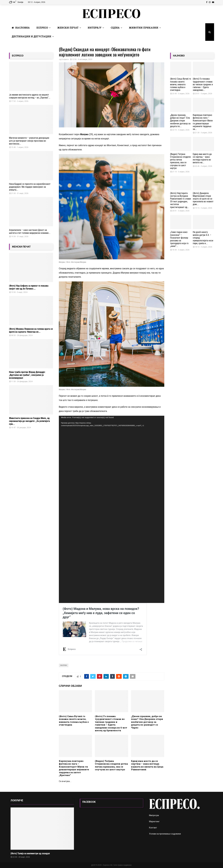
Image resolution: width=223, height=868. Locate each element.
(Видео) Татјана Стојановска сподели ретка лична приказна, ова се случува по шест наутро (111, 765)
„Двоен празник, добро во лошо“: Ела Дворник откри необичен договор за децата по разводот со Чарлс (147, 722)
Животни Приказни (144, 28)
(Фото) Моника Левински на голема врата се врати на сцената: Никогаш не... (31, 330)
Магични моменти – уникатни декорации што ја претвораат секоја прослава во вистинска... (29, 141)
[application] (112, 509)
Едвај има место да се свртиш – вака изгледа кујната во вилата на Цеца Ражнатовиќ (147, 765)
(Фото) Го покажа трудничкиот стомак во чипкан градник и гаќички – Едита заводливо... (203, 84)
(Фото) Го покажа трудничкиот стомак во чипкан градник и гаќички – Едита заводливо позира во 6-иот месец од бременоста (111, 723)
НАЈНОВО (179, 56)
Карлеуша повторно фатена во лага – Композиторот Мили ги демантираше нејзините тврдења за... (203, 122)
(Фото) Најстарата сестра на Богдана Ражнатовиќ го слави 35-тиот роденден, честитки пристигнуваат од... (181, 200)
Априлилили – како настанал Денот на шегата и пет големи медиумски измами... (30, 231)
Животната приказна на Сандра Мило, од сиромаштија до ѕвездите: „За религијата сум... (30, 421)
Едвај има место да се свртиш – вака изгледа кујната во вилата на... (202, 158)
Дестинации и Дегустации (31, 36)
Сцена (115, 28)
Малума (64, 665)
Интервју (95, 28)
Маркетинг (154, 821)
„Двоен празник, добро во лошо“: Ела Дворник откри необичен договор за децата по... (180, 121)
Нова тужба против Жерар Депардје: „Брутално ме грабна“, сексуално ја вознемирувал (27, 375)
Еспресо (42, 28)
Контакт (153, 828)
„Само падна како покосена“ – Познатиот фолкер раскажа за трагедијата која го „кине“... (179, 239)
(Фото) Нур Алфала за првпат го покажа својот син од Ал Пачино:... (29, 287)
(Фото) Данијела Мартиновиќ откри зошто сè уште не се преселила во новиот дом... (203, 199)
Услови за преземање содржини (165, 834)
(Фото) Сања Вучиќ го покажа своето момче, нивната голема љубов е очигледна (74, 720)
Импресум (154, 815)
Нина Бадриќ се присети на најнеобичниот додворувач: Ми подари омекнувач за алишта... (30, 187)
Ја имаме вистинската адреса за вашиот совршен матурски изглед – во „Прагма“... (30, 96)
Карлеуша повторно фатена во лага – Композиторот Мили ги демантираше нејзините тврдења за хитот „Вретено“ (74, 768)
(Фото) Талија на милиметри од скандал (30, 853)
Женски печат (68, 28)
